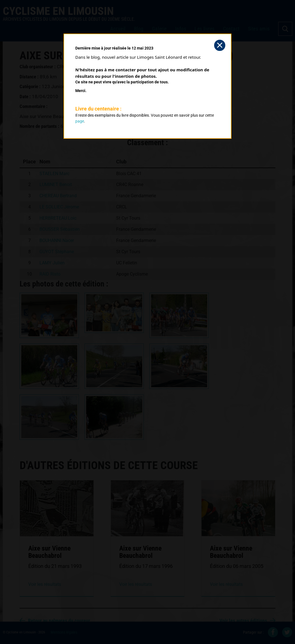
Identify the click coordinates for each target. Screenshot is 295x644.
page (80, 121)
